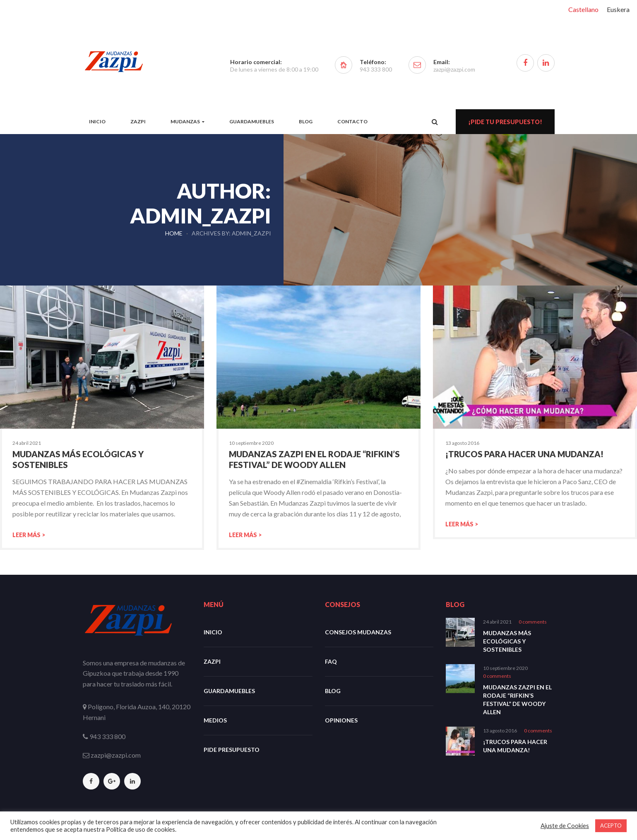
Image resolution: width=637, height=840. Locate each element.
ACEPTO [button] (611, 826)
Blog (333, 691)
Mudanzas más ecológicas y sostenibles (507, 641)
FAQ (331, 661)
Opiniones (341, 720)
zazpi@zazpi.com (454, 69)
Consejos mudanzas (358, 632)
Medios (215, 720)
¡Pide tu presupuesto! (505, 122)
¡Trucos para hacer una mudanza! (524, 454)
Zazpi (212, 661)
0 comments (533, 622)
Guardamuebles (229, 691)
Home (174, 233)
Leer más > (29, 535)
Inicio (213, 632)
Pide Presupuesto (232, 750)
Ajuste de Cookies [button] (565, 826)
